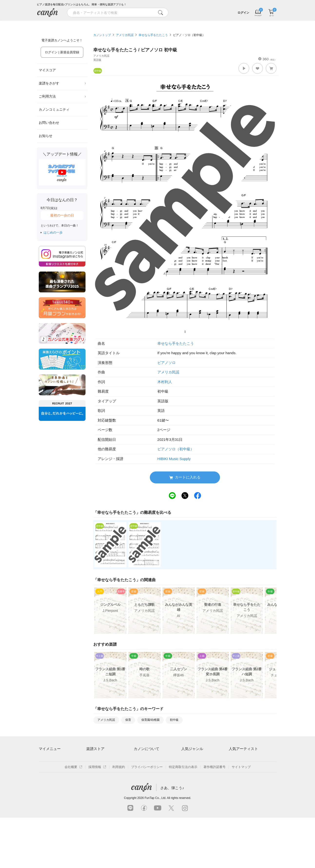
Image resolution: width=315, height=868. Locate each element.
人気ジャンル (192, 749)
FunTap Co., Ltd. (155, 848)
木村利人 (165, 382)
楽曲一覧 (93, 767)
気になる (248, 24)
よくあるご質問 (145, 783)
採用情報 (97, 817)
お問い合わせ (49, 123)
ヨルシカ (235, 775)
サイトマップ (241, 817)
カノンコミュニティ (54, 109)
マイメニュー (50, 749)
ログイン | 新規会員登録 (62, 52)
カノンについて (147, 749)
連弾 (184, 758)
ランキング (127, 24)
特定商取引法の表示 (183, 817)
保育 (128, 720)
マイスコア (47, 70)
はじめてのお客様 (146, 775)
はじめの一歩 (53, 232)
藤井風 (234, 758)
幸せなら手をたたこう (153, 35)
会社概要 (73, 817)
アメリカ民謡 (125, 35)
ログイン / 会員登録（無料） (59, 767)
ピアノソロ (167, 363)
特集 (67, 24)
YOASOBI (236, 783)
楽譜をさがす (63, 83)
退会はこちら (48, 775)
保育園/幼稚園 (150, 720)
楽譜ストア (95, 749)
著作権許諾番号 (215, 817)
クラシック (189, 767)
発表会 (186, 792)
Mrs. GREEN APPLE (243, 767)
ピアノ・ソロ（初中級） (189, 35)
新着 (188, 24)
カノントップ (102, 35)
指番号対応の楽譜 (99, 800)
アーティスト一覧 (99, 758)
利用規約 (119, 817)
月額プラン (142, 767)
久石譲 (234, 792)
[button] (244, 68)
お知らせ (46, 136)
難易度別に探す (97, 775)
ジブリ (186, 783)
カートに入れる (185, 477)
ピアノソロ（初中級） (176, 449)
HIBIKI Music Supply (174, 459)
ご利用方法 (63, 96)
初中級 (174, 720)
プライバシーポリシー (147, 817)
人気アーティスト (243, 749)
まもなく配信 (96, 792)
